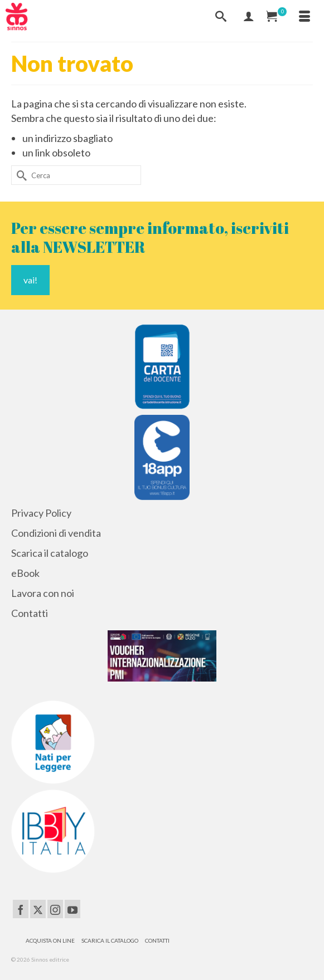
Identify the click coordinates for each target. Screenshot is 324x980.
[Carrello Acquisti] (277, 17)
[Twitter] (38, 909)
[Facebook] (21, 909)
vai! (30, 280)
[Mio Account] (249, 17)
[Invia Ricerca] (20, 175)
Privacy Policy (41, 513)
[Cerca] (221, 17)
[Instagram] (55, 909)
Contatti (30, 613)
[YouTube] (72, 909)
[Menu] (304, 17)
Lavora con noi (43, 593)
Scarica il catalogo (50, 553)
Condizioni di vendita (56, 533)
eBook (25, 573)
